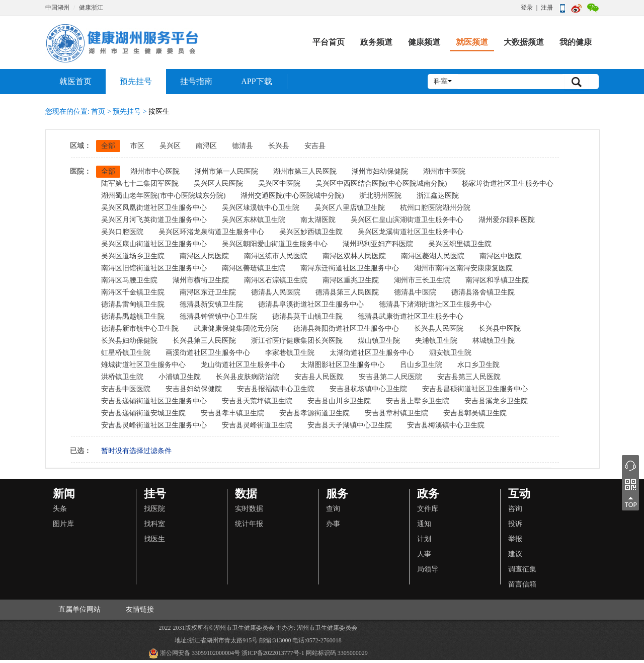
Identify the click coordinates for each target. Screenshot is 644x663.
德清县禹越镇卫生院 (133, 316)
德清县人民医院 (276, 292)
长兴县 (279, 146)
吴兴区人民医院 (218, 183)
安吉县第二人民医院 (390, 377)
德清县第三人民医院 (347, 292)
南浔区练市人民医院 (276, 256)
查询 (333, 509)
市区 (137, 146)
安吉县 (315, 146)
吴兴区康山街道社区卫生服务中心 (154, 244)
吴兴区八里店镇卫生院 (350, 208)
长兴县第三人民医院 (204, 341)
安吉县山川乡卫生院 (339, 401)
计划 (424, 539)
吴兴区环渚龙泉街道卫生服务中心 (211, 232)
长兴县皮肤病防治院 (248, 377)
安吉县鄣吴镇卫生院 (475, 413)
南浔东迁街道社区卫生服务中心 (350, 268)
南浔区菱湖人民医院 (433, 256)
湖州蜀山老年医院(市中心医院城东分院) (163, 196)
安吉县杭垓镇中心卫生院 (368, 389)
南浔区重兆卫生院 (351, 280)
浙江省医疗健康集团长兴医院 (297, 341)
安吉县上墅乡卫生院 (418, 401)
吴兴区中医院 (279, 183)
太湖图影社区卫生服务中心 (343, 365)
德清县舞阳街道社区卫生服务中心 (346, 328)
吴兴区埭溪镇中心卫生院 (261, 208)
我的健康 (576, 42)
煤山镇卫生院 (379, 341)
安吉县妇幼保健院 (194, 389)
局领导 (428, 569)
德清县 (243, 146)
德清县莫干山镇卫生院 (307, 316)
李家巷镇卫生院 (290, 353)
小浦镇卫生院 (180, 377)
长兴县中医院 (500, 328)
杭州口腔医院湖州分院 (435, 208)
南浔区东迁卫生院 (208, 292)
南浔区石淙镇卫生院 (276, 280)
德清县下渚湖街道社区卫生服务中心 (435, 304)
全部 (108, 146)
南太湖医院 (318, 220)
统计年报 (249, 524)
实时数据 (249, 509)
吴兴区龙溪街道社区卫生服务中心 (411, 232)
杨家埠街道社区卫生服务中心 (508, 183)
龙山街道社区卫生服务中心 (243, 365)
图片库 (63, 524)
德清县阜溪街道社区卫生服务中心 (311, 304)
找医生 (154, 539)
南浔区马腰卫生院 (129, 280)
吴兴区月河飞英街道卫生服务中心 (154, 220)
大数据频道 (524, 42)
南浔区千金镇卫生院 (133, 292)
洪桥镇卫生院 (122, 377)
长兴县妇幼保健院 (129, 341)
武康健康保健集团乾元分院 (236, 328)
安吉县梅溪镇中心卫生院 (446, 425)
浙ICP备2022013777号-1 (273, 653)
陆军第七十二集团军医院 (140, 183)
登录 (527, 8)
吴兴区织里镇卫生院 (460, 244)
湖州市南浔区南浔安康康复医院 (463, 268)
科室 (443, 81)
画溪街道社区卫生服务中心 (208, 353)
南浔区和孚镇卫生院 (497, 280)
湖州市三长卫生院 (422, 280)
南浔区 (206, 146)
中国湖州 (57, 8)
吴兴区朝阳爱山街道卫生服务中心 (275, 244)
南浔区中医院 (501, 256)
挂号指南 (196, 81)
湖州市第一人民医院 (226, 171)
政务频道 (376, 42)
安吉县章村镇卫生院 (396, 413)
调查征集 (522, 569)
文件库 (428, 509)
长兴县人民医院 (439, 328)
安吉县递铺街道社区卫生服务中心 (154, 401)
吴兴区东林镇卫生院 (254, 220)
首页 (98, 112)
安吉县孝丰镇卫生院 (232, 413)
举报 (515, 539)
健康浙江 (91, 8)
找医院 (154, 509)
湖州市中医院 (444, 171)
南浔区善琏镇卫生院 (254, 268)
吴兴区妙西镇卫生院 (311, 232)
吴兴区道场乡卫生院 (133, 256)
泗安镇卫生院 (450, 353)
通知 (424, 524)
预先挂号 (136, 81)
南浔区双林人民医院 (354, 256)
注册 (547, 8)
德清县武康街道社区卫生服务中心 (411, 316)
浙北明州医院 (380, 196)
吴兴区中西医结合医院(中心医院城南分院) (381, 183)
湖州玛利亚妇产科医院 (378, 244)
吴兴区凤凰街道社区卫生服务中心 (154, 208)
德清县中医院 (415, 292)
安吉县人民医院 (319, 377)
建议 (515, 554)
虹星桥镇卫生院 (126, 353)
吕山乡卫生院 (421, 365)
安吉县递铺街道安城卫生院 (143, 413)
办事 (333, 524)
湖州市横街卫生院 (201, 280)
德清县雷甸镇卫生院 (133, 304)
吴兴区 (170, 146)
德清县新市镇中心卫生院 (140, 328)
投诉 (515, 524)
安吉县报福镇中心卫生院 (276, 389)
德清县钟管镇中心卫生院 (218, 316)
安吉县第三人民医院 (469, 377)
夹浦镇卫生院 (436, 341)
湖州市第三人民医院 (305, 171)
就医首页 (75, 81)
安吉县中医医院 (126, 389)
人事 (424, 554)
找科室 (154, 524)
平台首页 (329, 42)
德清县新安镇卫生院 (211, 304)
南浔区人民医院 (204, 256)
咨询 (515, 509)
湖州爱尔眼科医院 (507, 220)
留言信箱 (522, 584)
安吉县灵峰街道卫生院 (257, 425)
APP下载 (256, 81)
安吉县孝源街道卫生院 (314, 413)
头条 (60, 509)
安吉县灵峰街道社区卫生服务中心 (154, 425)
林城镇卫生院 (494, 341)
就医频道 (472, 42)
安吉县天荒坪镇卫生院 (257, 401)
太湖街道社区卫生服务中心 (372, 353)
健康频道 (424, 42)
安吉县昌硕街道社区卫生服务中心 (475, 389)
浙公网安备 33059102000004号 (194, 653)
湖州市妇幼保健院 (380, 171)
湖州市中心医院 (155, 171)
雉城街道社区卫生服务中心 (143, 365)
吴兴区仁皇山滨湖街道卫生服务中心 (407, 220)
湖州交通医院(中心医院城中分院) (292, 196)
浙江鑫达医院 (438, 196)
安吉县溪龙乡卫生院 (496, 401)
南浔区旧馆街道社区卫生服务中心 (154, 268)
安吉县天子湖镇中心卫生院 (350, 425)
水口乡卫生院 (478, 365)
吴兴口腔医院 (122, 232)
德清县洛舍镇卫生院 (483, 292)
